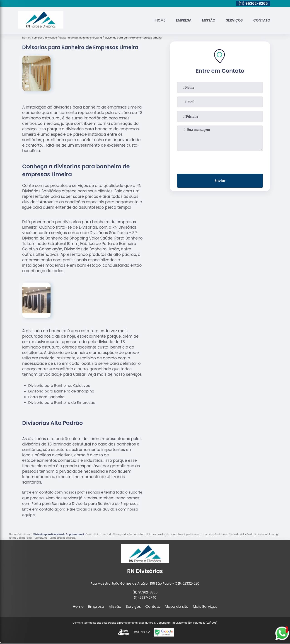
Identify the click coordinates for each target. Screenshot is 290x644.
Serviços (232, 20)
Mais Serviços (205, 606)
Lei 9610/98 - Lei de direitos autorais (55, 538)
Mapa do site (176, 606)
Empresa (179, 20)
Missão (205, 20)
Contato (261, 20)
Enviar (220, 181)
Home (155, 20)
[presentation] (220, 161)
